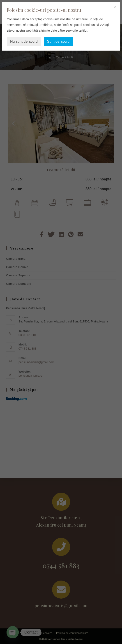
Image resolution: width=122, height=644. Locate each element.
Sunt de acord (58, 41)
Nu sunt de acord (24, 41)
